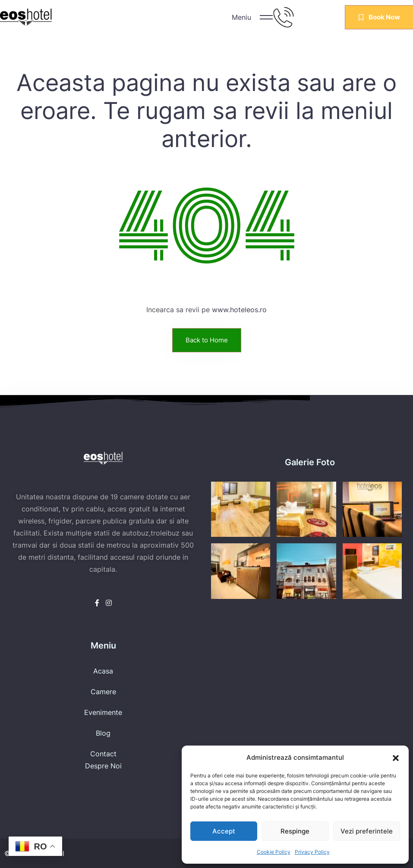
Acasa (103, 671)
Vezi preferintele (367, 831)
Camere (103, 692)
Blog (103, 733)
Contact (103, 754)
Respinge (295, 831)
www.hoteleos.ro (239, 310)
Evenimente (103, 712)
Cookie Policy (274, 852)
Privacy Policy (312, 852)
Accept (224, 831)
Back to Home (207, 340)
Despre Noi (103, 766)
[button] (396, 758)
